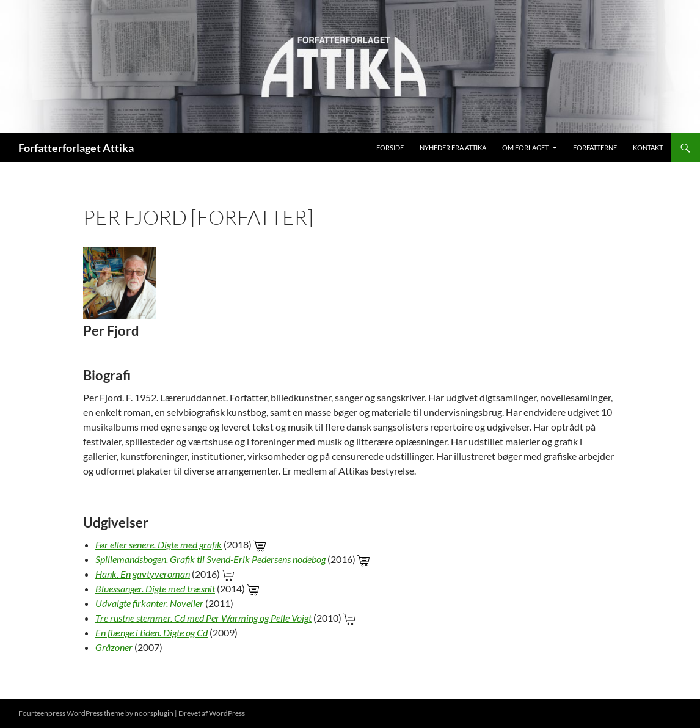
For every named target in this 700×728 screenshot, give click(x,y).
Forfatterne (595, 147)
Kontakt (648, 147)
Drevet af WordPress (212, 713)
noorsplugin (154, 713)
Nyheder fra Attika (453, 147)
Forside (390, 147)
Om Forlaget (525, 147)
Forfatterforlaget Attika (76, 148)
